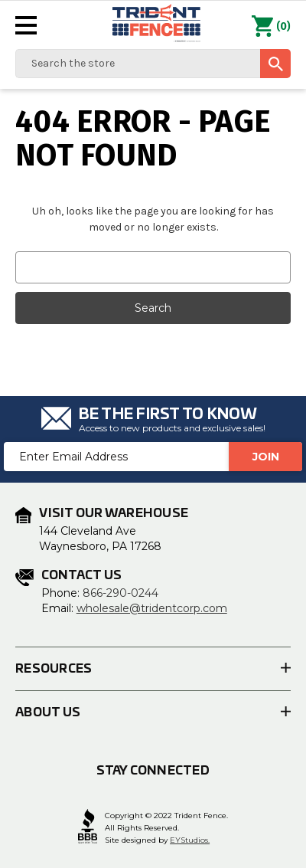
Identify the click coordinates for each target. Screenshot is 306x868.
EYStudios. (190, 840)
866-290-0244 (120, 593)
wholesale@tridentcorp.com (152, 608)
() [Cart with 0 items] (271, 27)
